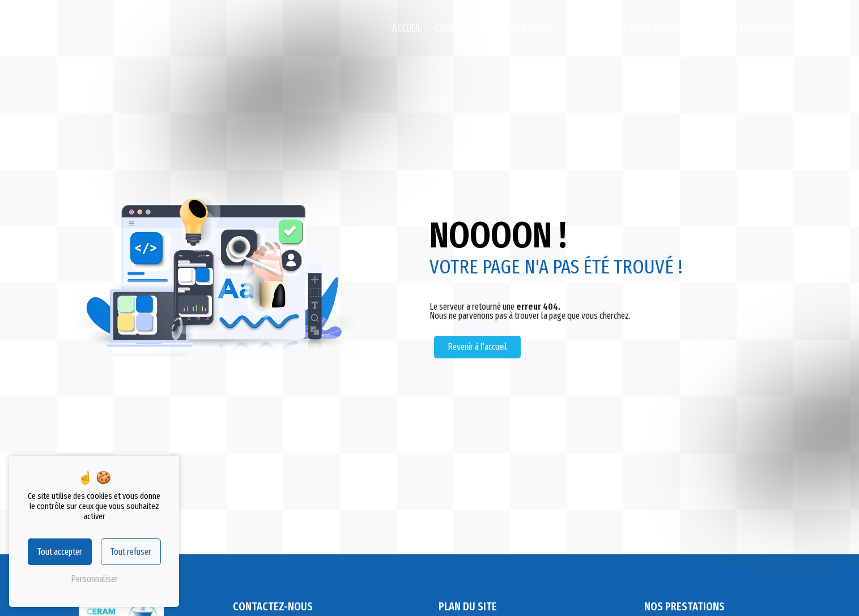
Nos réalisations (757, 29)
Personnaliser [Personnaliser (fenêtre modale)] (94, 579)
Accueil (407, 29)
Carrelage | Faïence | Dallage (495, 29)
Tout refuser (131, 552)
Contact (822, 29)
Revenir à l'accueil (477, 347)
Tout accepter (60, 552)
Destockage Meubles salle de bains (638, 29)
